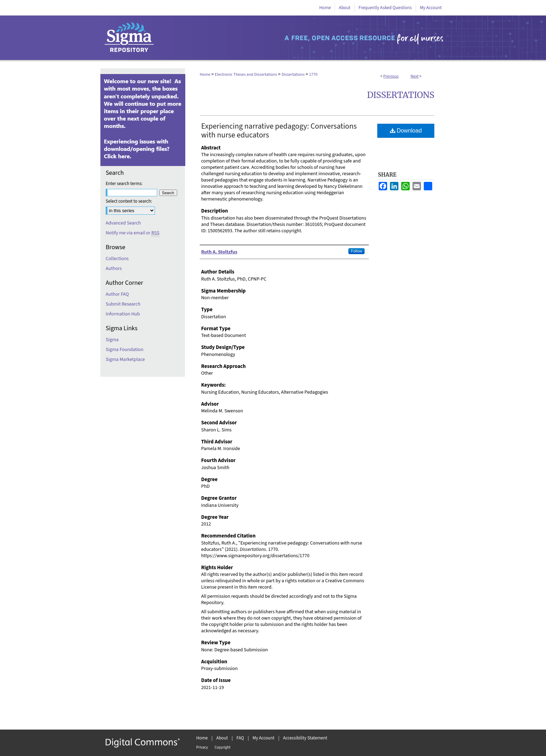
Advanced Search (123, 223)
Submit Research (123, 304)
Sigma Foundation (125, 350)
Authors (114, 269)
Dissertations (293, 75)
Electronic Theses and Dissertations (246, 75)
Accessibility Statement (305, 738)
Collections (117, 259)
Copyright (222, 747)
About (222, 738)
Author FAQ (117, 294)
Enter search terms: (124, 184)
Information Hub (123, 314)
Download (406, 131)
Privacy (202, 747)
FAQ (240, 738)
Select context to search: (129, 201)
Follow (356, 251)
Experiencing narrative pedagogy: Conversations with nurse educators (279, 131)
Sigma (112, 340)
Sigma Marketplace (125, 359)
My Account (263, 738)
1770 (313, 75)
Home (205, 75)
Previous (391, 76)
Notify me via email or (132, 233)
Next (414, 76)
